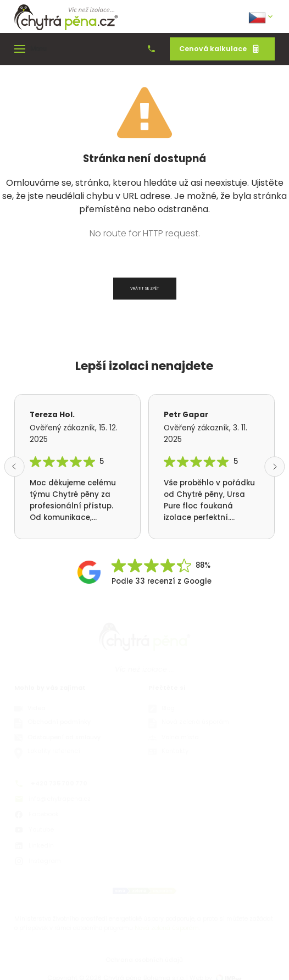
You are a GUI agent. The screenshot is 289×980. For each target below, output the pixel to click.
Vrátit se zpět (145, 288)
